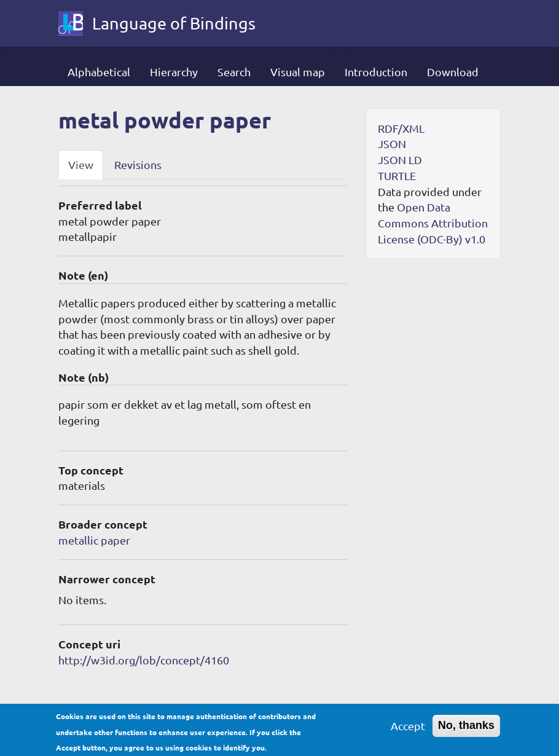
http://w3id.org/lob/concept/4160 (144, 660)
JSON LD (400, 159)
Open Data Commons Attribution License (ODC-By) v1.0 (433, 222)
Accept (408, 730)
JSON (392, 144)
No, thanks (466, 730)
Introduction (376, 72)
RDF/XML (401, 128)
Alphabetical (99, 72)
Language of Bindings (174, 23)
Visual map (298, 72)
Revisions (138, 164)
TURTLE (397, 175)
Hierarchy (174, 72)
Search (234, 72)
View (81, 164)
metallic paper (94, 540)
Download (453, 72)
